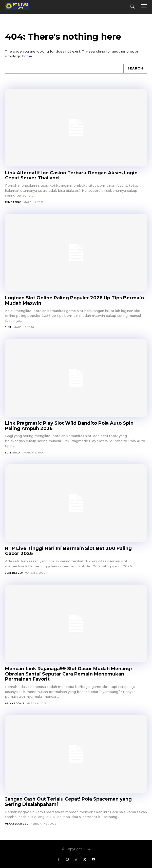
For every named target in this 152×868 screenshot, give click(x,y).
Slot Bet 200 (14, 573)
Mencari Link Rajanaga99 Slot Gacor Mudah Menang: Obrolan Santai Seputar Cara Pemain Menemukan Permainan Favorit (69, 674)
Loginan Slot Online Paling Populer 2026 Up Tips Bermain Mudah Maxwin (74, 300)
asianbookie (15, 703)
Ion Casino (13, 202)
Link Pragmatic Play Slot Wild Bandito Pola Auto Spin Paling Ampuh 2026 (69, 426)
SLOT (8, 327)
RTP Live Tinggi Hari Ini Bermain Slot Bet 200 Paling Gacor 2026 (68, 551)
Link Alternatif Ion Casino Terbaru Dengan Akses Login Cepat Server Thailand (71, 175)
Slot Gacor (13, 453)
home (27, 56)
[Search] (135, 69)
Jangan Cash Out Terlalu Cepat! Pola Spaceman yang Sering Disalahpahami (68, 802)
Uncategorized (17, 824)
